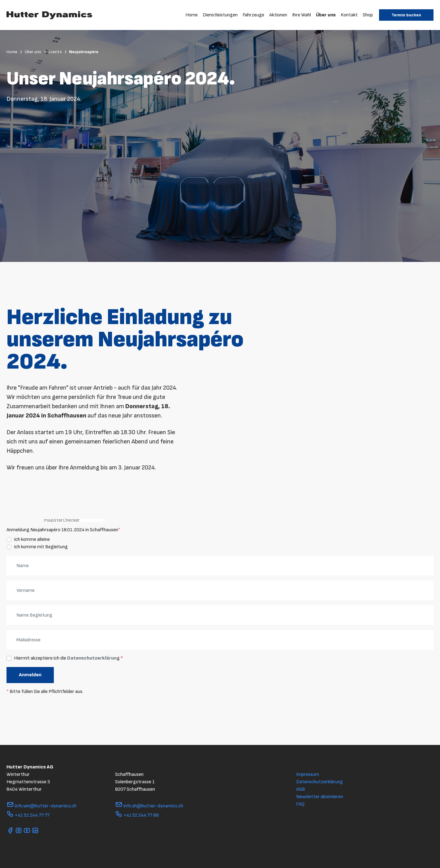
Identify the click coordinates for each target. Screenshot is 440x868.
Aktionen (278, 15)
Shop (368, 15)
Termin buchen (406, 15)
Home (192, 15)
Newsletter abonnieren (320, 797)
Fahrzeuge (253, 15)
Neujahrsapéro (84, 52)
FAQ (300, 804)
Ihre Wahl (302, 15)
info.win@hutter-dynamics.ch (41, 806)
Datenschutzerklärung (93, 658)
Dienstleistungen (220, 15)
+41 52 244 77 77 (28, 815)
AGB (301, 789)
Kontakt (349, 15)
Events (58, 52)
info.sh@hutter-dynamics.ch (149, 806)
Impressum (308, 774)
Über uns (326, 15)
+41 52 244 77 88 (137, 815)
